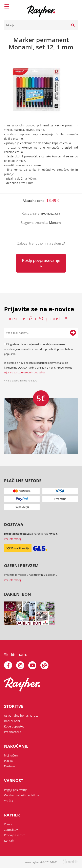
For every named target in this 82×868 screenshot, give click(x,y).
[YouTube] (32, 665)
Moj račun (11, 755)
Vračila (9, 801)
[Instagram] (20, 665)
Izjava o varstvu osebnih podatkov (25, 372)
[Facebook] (8, 665)
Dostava (9, 766)
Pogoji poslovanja (16, 790)
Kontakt (9, 841)
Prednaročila (13, 732)
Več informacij (12, 539)
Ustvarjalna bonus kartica (21, 716)
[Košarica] (74, 7)
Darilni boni (12, 721)
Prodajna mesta (15, 835)
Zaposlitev (11, 830)
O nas (8, 824)
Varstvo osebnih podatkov (21, 795)
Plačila (8, 761)
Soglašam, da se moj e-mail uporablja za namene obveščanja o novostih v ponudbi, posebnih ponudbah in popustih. (38, 349)
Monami (55, 223)
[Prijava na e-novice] (73, 333)
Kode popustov (14, 726)
